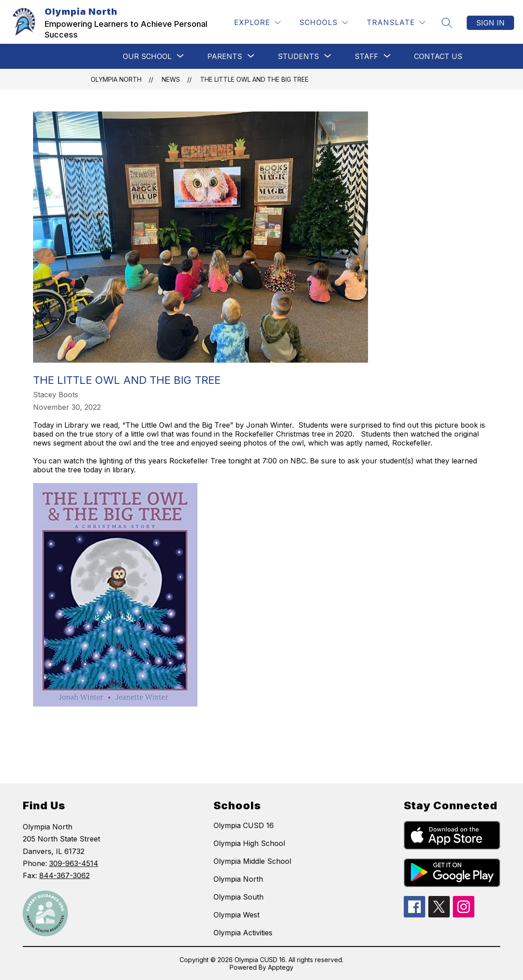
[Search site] (447, 23)
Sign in (490, 23)
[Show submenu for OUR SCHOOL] (147, 56)
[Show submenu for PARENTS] (225, 56)
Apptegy (281, 967)
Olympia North (116, 79)
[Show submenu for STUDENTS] (298, 56)
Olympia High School (249, 843)
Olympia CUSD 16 (244, 825)
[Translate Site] (396, 23)
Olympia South (238, 897)
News (171, 79)
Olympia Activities (243, 933)
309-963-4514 (74, 863)
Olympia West (236, 915)
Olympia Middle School (252, 861)
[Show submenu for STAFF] (366, 56)
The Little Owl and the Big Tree (254, 79)
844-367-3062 (65, 875)
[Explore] (257, 23)
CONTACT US (438, 56)
